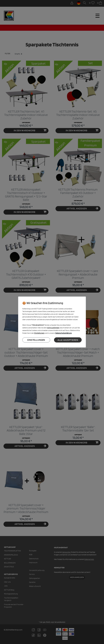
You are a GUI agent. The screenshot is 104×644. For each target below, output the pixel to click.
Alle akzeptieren (68, 340)
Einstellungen (36, 340)
